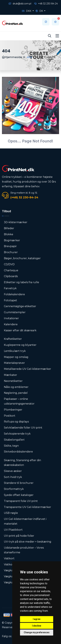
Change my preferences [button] (37, 632)
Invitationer (11, 318)
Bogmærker (12, 240)
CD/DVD (9, 264)
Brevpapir (10, 246)
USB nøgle (11, 513)
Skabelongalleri (14, 440)
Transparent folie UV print (21, 501)
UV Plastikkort (13, 530)
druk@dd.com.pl (20, 4)
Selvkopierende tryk (17, 434)
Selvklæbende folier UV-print (23, 428)
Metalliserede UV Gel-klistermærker (27, 369)
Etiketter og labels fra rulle (21, 282)
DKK (27, 11)
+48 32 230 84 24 (46, 4)
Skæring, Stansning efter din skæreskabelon (22, 463)
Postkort (10, 416)
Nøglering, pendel (16, 393)
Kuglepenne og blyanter (20, 345)
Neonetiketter (13, 381)
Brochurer (11, 252)
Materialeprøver (14, 363)
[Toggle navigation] (57, 36)
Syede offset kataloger (19, 495)
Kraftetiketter (13, 339)
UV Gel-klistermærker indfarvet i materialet (25, 521)
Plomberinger (13, 410)
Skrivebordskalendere (18, 452)
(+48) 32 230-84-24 (24, 197)
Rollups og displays (16, 422)
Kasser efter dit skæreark (20, 330)
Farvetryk (10, 288)
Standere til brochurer (19, 483)
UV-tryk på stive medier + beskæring (28, 542)
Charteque (11, 270)
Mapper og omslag (16, 357)
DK (40, 11)
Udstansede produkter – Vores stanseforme (24, 550)
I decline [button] (37, 626)
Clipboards (11, 276)
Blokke (9, 234)
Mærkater (10, 375)
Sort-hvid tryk (13, 477)
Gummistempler (15, 312)
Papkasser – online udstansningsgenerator (19, 401)
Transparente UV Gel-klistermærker (27, 507)
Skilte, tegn (11, 446)
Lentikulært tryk (15, 351)
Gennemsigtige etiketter (20, 306)
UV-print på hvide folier (19, 536)
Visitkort (9, 558)
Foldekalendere (14, 294)
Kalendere (11, 324)
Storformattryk (14, 489)
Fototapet (10, 300)
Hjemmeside (12, 57)
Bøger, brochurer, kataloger (22, 258)
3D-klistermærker (16, 222)
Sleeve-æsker (13, 471)
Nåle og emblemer (16, 387)
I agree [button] (37, 619)
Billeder (9, 228)
